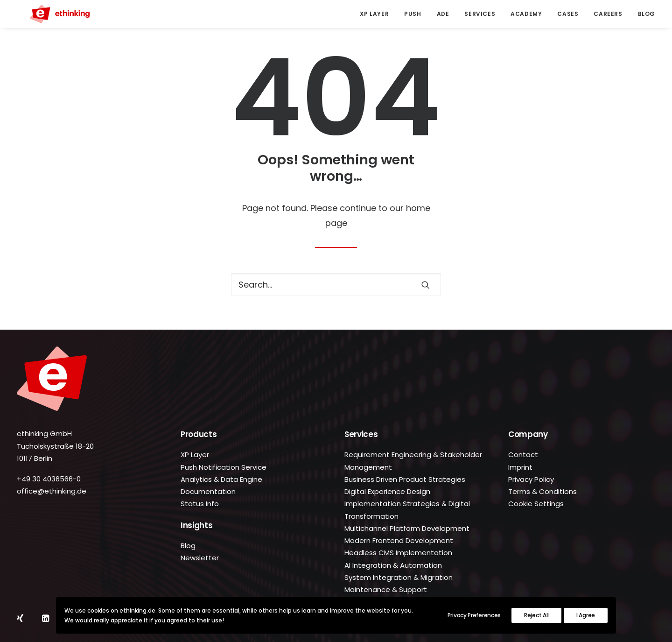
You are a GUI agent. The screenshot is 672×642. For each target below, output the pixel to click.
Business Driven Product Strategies (405, 479)
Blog (647, 14)
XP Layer (374, 14)
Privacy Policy (531, 479)
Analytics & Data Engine (221, 479)
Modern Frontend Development (399, 540)
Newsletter (200, 558)
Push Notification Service (224, 467)
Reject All (536, 615)
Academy (526, 14)
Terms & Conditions (542, 491)
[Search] (336, 285)
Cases (568, 14)
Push (413, 14)
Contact (523, 455)
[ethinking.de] (47, 14)
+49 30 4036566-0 (49, 479)
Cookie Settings (536, 504)
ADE (443, 14)
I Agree (586, 615)
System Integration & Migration (399, 577)
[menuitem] (378, 14)
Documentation (208, 491)
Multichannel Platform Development (407, 528)
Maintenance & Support (386, 589)
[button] (426, 285)
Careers (608, 14)
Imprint (520, 467)
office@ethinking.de (52, 491)
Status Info (200, 504)
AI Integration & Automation (393, 565)
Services (480, 14)
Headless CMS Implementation (398, 553)
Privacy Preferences (474, 615)
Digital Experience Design (387, 491)
